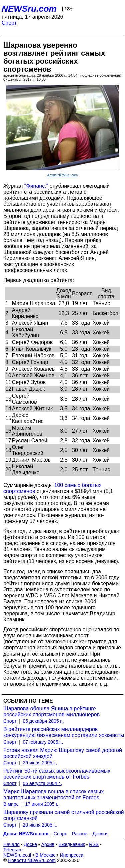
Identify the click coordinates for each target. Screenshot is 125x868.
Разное (80, 834)
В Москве (45, 855)
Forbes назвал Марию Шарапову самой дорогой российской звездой (63, 753)
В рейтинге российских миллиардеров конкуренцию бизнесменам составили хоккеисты (64, 732)
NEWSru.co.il (17, 855)
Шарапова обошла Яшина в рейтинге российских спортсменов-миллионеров (51, 712)
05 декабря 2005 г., (43, 721)
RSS (94, 844)
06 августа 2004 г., (43, 783)
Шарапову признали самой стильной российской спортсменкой (64, 815)
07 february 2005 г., (43, 742)
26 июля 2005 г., (40, 763)
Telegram (13, 850)
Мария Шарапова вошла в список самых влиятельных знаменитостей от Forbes (53, 795)
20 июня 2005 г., (40, 825)
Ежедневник (72, 844)
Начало (11, 844)
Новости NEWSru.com (32, 860)
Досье (30, 844)
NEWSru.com (29, 9)
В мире (11, 804)
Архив (48, 844)
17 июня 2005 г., (42, 804)
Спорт (9, 23)
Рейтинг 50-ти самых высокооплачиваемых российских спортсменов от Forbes (57, 774)
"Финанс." (36, 186)
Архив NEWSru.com (62, 175)
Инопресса (72, 855)
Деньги (100, 834)
